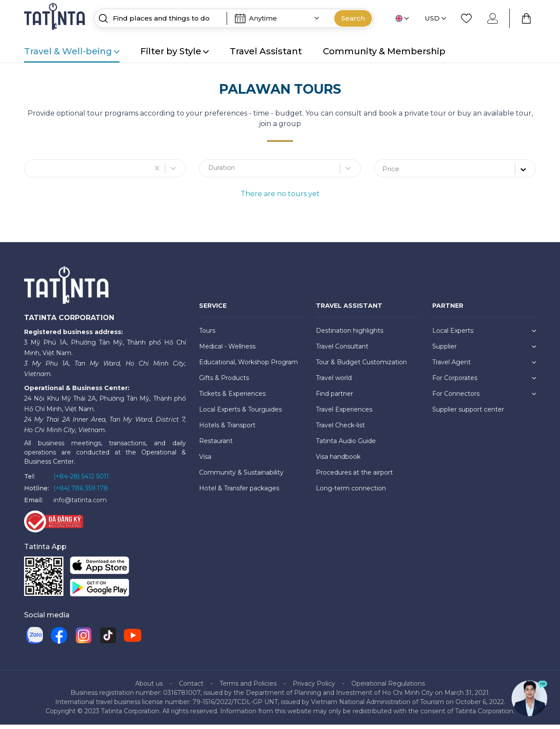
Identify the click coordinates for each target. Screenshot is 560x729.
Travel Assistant (266, 51)
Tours (207, 335)
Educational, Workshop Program (248, 366)
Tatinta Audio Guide (346, 445)
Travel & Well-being (72, 51)
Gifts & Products (224, 382)
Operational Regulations (388, 688)
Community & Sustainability (241, 476)
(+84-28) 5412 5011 (81, 480)
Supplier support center (468, 413)
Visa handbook (338, 461)
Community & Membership (384, 51)
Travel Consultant (342, 350)
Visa (205, 461)
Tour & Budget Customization (361, 366)
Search (353, 18)
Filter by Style (175, 51)
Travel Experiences (344, 413)
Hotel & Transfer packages (239, 492)
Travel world (334, 382)
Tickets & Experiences (232, 398)
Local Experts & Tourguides (240, 413)
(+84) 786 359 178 (81, 492)
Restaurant (216, 445)
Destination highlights (350, 335)
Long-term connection (351, 492)
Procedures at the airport (354, 476)
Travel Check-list (340, 429)
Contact (191, 688)
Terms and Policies (248, 688)
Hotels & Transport (227, 429)
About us (149, 688)
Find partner (334, 398)
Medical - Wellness (227, 350)
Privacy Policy (314, 688)
